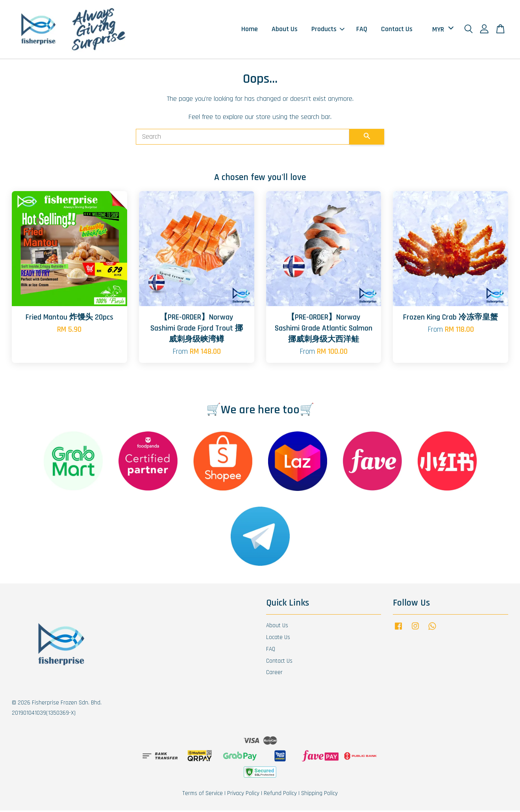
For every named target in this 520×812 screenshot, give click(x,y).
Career (274, 674)
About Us (285, 30)
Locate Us (278, 639)
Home (250, 30)
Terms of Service (203, 795)
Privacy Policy (243, 795)
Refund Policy (280, 795)
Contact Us (397, 30)
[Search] (243, 139)
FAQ (362, 30)
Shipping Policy (319, 795)
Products (328, 30)
